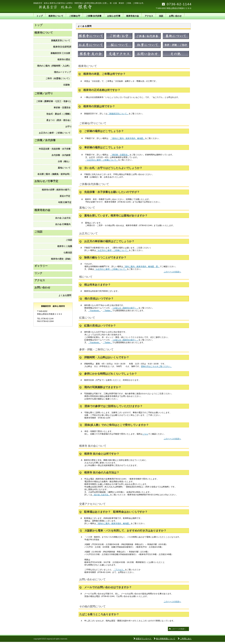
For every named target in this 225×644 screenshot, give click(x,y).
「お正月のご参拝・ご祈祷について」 (102, 160)
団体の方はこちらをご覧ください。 (156, 366)
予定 (64, 202)
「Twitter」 (107, 311)
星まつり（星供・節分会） (59, 120)
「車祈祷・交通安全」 (120, 155)
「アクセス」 (119, 570)
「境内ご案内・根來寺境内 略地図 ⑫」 (141, 266)
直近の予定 (65, 196)
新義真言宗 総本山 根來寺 (69, 7)
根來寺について (44, 33)
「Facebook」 (94, 311)
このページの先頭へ (172, 272)
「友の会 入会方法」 (101, 495)
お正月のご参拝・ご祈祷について (55, 133)
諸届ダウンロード (144, 639)
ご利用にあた (186, 639)
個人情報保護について (166, 639)
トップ (38, 25)
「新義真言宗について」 (118, 114)
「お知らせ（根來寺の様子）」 (125, 308)
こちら (145, 434)
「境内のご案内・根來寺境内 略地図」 (128, 138)
